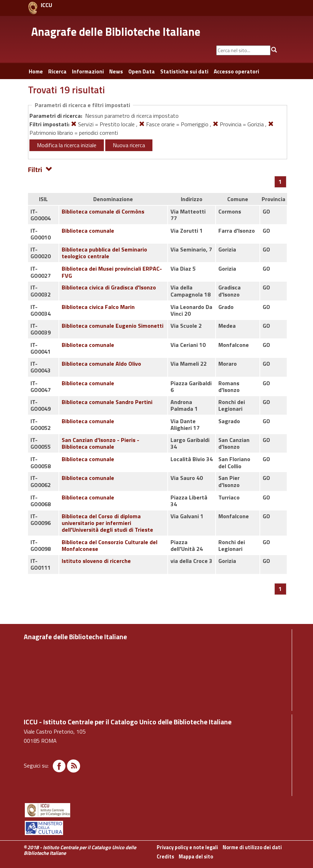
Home (36, 71)
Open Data (142, 71)
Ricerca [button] (57, 71)
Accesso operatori (236, 71)
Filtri (40, 169)
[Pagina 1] (280, 182)
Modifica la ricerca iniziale (67, 145)
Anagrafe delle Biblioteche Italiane (116, 32)
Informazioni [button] (88, 71)
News (116, 71)
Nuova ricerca (129, 145)
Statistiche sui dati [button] (184, 71)
